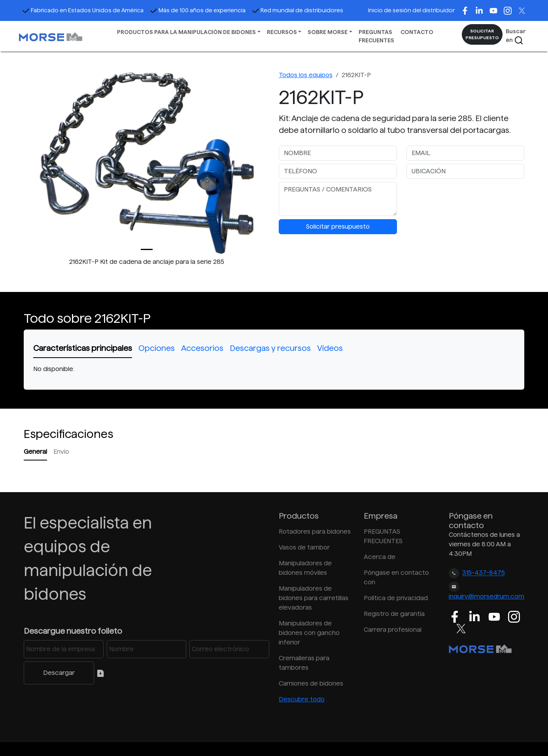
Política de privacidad (396, 598)
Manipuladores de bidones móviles (305, 568)
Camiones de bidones (311, 683)
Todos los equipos (306, 75)
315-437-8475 (484, 573)
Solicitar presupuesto (338, 226)
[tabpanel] (274, 369)
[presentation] (467, 197)
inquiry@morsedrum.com (487, 596)
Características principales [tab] (83, 348)
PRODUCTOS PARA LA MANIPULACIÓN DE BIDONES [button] (186, 32)
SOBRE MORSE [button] (328, 32)
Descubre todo (302, 699)
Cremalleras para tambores (304, 663)
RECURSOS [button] (282, 32)
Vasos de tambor (304, 547)
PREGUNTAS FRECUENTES (376, 36)
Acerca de (380, 557)
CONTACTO (417, 32)
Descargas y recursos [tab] (270, 348)
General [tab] (35, 452)
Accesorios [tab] (202, 348)
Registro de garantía (394, 614)
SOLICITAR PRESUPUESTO (482, 34)
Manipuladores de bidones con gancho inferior (309, 633)
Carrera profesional (393, 630)
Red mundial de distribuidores (298, 10)
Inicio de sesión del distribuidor (411, 10)
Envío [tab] (61, 452)
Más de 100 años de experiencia (198, 10)
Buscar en (516, 37)
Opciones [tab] (157, 348)
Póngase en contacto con (396, 577)
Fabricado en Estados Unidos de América (83, 10)
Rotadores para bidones (315, 531)
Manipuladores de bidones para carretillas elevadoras (314, 598)
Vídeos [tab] (330, 348)
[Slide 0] (147, 249)
